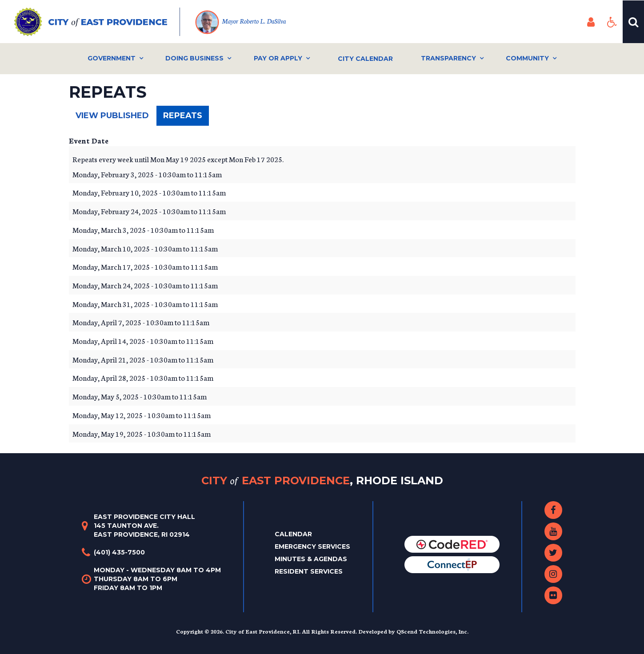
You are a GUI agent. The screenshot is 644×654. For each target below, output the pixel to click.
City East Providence (322, 481)
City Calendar (365, 59)
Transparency (448, 58)
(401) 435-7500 (119, 552)
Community (527, 58)
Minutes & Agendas (311, 559)
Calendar (293, 534)
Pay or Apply (278, 58)
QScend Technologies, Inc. (432, 631)
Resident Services (309, 571)
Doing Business (194, 58)
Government (112, 58)
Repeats (186, 118)
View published (112, 116)
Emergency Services (312, 546)
